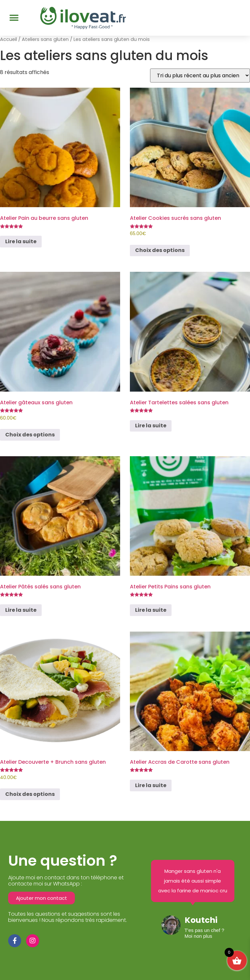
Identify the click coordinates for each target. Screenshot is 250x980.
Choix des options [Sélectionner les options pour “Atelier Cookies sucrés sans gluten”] (160, 250)
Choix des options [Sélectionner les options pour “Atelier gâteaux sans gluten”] (30, 435)
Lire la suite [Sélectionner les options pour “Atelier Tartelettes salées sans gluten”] (151, 426)
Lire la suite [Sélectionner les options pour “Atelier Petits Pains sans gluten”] (151, 610)
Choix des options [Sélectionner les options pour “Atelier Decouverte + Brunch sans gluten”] (30, 794)
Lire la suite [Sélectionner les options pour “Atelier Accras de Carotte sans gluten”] (151, 785)
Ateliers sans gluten (45, 39)
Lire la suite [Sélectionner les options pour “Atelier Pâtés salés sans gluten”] (21, 610)
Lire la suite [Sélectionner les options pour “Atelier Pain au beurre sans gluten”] (21, 241)
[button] (14, 18)
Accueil (8, 39)
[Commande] (200, 75)
